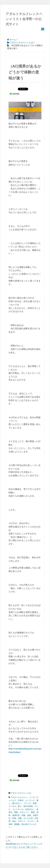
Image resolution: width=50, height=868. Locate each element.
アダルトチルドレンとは (21, 793)
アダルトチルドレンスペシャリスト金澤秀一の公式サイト (24, 19)
